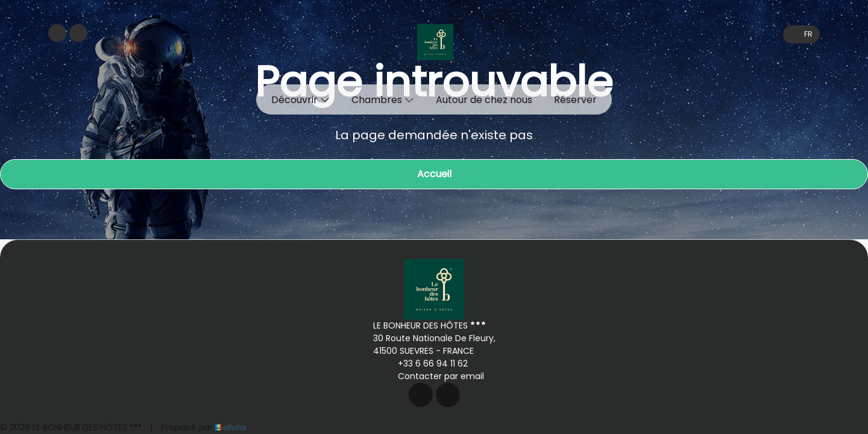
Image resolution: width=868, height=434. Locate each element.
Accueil (434, 174)
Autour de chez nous (484, 100)
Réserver (575, 100)
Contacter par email (434, 376)
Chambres (383, 100)
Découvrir (300, 100)
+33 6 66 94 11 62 (426, 363)
